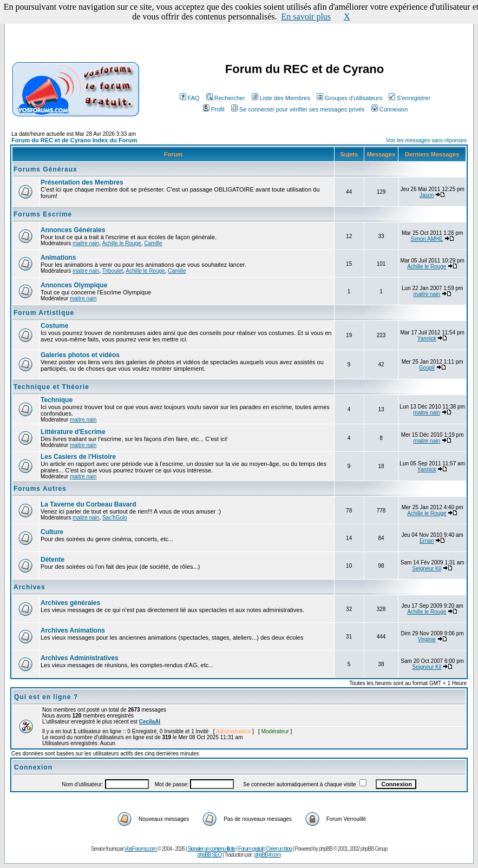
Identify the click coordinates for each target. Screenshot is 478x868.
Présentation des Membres (82, 182)
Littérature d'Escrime (73, 432)
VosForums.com (141, 849)
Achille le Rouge (121, 243)
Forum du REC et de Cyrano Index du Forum (74, 140)
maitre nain (86, 243)
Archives (30, 587)
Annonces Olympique (74, 285)
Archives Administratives (80, 658)
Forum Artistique (44, 313)
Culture (52, 532)
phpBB (326, 849)
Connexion (390, 109)
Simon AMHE (427, 239)
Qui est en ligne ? (46, 697)
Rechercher (226, 98)
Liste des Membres (281, 98)
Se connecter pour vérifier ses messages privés (298, 109)
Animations (58, 258)
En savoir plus (306, 17)
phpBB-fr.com (268, 855)
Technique (57, 400)
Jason (427, 195)
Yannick (427, 338)
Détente (53, 560)
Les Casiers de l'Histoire (78, 457)
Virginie (427, 639)
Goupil (427, 368)
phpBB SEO (210, 855)
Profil (214, 109)
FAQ (190, 98)
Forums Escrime (43, 214)
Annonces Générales (73, 230)
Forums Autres (40, 489)
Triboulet (113, 271)
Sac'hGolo (115, 518)
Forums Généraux (45, 169)
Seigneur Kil (427, 568)
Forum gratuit (251, 849)
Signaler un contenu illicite (212, 849)
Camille (153, 243)
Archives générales (70, 603)
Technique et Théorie (51, 387)
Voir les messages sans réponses (426, 140)
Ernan (427, 541)
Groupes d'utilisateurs (349, 98)
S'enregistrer (410, 98)
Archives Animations (73, 630)
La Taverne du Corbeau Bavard (89, 504)
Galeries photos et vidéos (80, 355)
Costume (54, 326)
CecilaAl (150, 722)
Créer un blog (279, 849)
